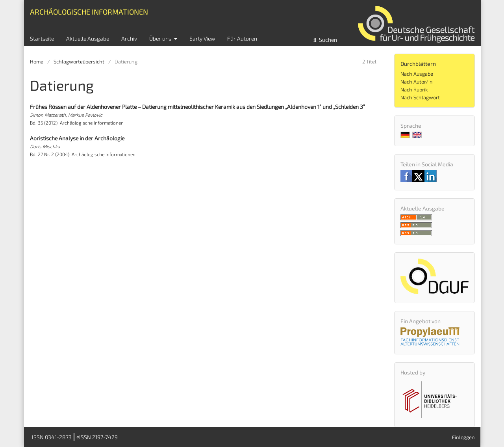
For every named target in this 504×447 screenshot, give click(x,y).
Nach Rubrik (414, 89)
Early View (202, 38)
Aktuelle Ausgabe (88, 38)
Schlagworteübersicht (79, 61)
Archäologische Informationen (89, 12)
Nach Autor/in (417, 82)
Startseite (42, 38)
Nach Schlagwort (420, 97)
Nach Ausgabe (417, 74)
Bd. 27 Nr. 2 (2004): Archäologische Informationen (83, 154)
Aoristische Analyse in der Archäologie (77, 138)
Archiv (129, 38)
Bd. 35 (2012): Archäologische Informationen (77, 123)
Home (37, 61)
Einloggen (463, 437)
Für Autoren (242, 38)
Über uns (161, 38)
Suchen (327, 40)
